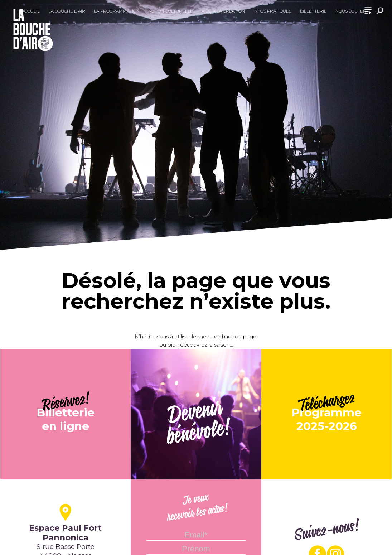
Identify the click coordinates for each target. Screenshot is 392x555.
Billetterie (313, 11)
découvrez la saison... (207, 345)
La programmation (117, 11)
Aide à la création (223, 11)
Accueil (31, 11)
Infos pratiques (272, 11)
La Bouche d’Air (67, 11)
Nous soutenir (353, 11)
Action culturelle (171, 11)
